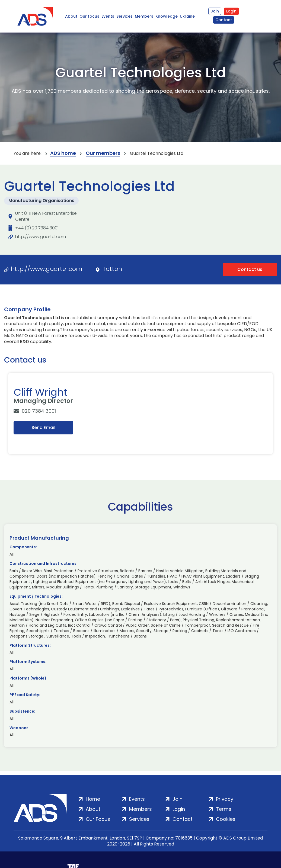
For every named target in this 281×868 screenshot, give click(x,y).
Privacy (225, 799)
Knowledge (167, 16)
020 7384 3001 (39, 411)
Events (108, 16)
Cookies (226, 819)
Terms (224, 809)
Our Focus (98, 819)
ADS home (63, 153)
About (71, 16)
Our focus (89, 16)
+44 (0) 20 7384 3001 (37, 228)
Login (231, 11)
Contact (224, 20)
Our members (103, 153)
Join (215, 11)
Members (144, 16)
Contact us (250, 269)
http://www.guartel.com (41, 237)
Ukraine (187, 16)
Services (124, 16)
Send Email (43, 427)
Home (93, 799)
